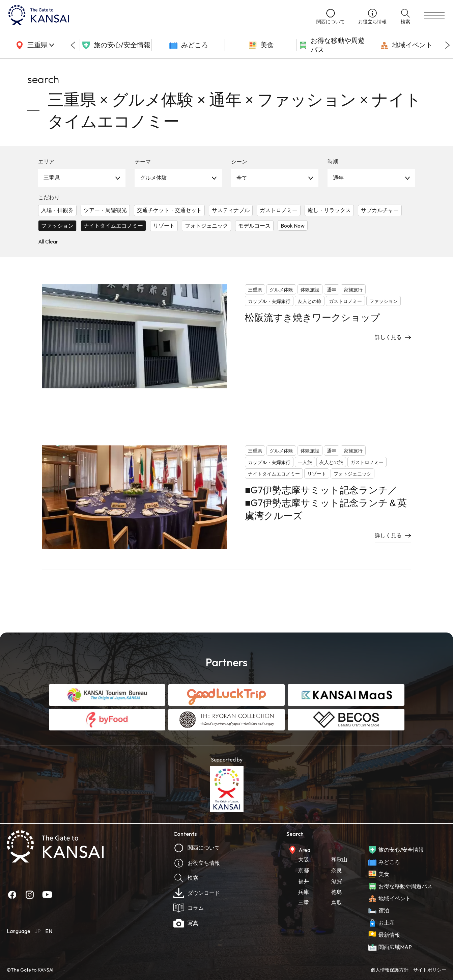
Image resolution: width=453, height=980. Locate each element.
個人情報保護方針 (390, 970)
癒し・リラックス (329, 210)
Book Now (293, 226)
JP (38, 931)
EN (49, 931)
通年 (338, 178)
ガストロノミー (279, 210)
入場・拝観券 (57, 210)
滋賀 (337, 881)
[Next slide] (448, 45)
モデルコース (254, 226)
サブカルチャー (380, 210)
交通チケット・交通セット (169, 210)
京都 (304, 870)
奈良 (337, 870)
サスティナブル (231, 210)
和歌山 (339, 859)
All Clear (48, 241)
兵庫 (304, 892)
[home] (156, 16)
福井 (304, 881)
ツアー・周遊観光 (105, 210)
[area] (34, 45)
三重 (304, 903)
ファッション (57, 226)
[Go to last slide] (73, 45)
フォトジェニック (206, 226)
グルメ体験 (153, 178)
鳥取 (337, 903)
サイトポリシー (430, 970)
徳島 (337, 892)
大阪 (304, 859)
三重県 (52, 178)
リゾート (164, 226)
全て (242, 178)
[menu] (434, 16)
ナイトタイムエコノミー (113, 226)
